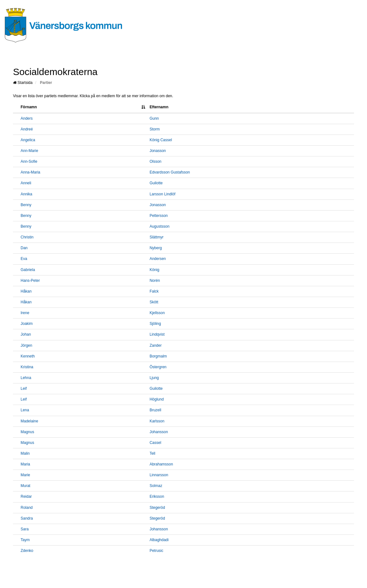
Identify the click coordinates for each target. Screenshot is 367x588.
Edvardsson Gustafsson (170, 172)
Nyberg (156, 248)
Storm (155, 129)
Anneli (26, 183)
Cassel (155, 443)
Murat (26, 486)
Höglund (157, 399)
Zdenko (27, 551)
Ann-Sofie (29, 161)
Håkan (26, 291)
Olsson (155, 161)
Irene (25, 313)
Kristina (27, 367)
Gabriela (28, 270)
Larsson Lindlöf (162, 194)
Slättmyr (157, 237)
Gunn (154, 118)
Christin (27, 237)
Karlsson (157, 421)
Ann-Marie (29, 151)
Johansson (159, 432)
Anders (27, 118)
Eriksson (157, 496)
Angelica (28, 140)
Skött (154, 302)
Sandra (27, 518)
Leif (24, 389)
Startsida (23, 83)
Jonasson (158, 151)
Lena (25, 410)
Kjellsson (157, 313)
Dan (24, 248)
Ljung (154, 378)
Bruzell (155, 410)
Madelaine (29, 421)
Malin (25, 453)
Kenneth (28, 356)
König (155, 270)
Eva (24, 259)
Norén (155, 281)
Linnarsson (159, 475)
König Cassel (161, 140)
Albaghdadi (159, 540)
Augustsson (160, 226)
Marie (25, 475)
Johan (26, 334)
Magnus (27, 432)
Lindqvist (157, 334)
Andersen (158, 259)
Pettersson (159, 216)
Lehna (26, 378)
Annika (26, 194)
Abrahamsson (161, 464)
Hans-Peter (30, 281)
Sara (25, 529)
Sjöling (155, 324)
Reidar (26, 496)
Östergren (158, 367)
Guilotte (156, 183)
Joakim (27, 324)
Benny (26, 205)
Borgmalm (158, 356)
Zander (156, 345)
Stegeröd (157, 508)
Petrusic (156, 551)
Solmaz (156, 486)
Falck (154, 291)
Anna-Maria (30, 172)
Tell (152, 453)
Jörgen (26, 345)
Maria (25, 464)
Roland (27, 508)
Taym (25, 540)
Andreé (27, 129)
